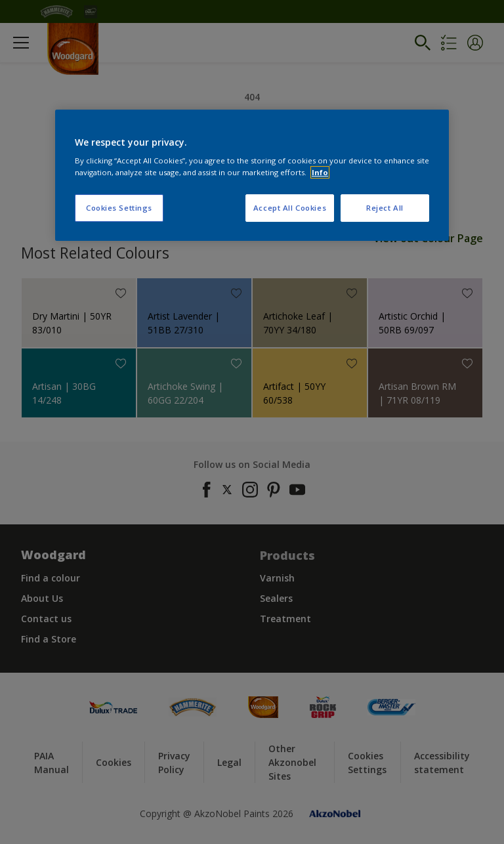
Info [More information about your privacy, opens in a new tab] (320, 172)
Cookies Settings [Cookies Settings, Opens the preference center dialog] (119, 208)
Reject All (385, 208)
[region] (252, 175)
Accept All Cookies (290, 208)
